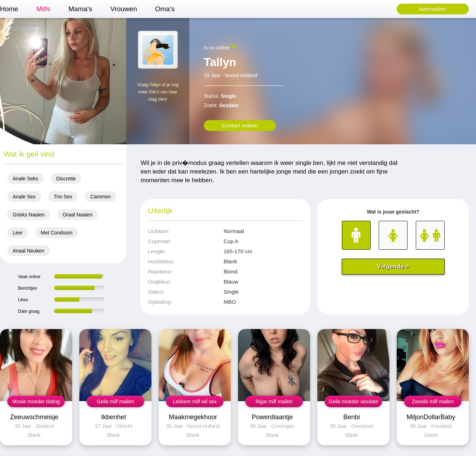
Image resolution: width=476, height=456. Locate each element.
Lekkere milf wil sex (195, 402)
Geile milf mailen (115, 402)
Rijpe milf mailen (274, 402)
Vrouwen (124, 9)
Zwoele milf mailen (433, 402)
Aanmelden (433, 9)
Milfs (43, 9)
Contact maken (240, 125)
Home (9, 9)
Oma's (165, 9)
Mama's (80, 9)
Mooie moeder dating (36, 402)
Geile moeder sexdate (354, 402)
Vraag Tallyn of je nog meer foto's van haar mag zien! (158, 92)
